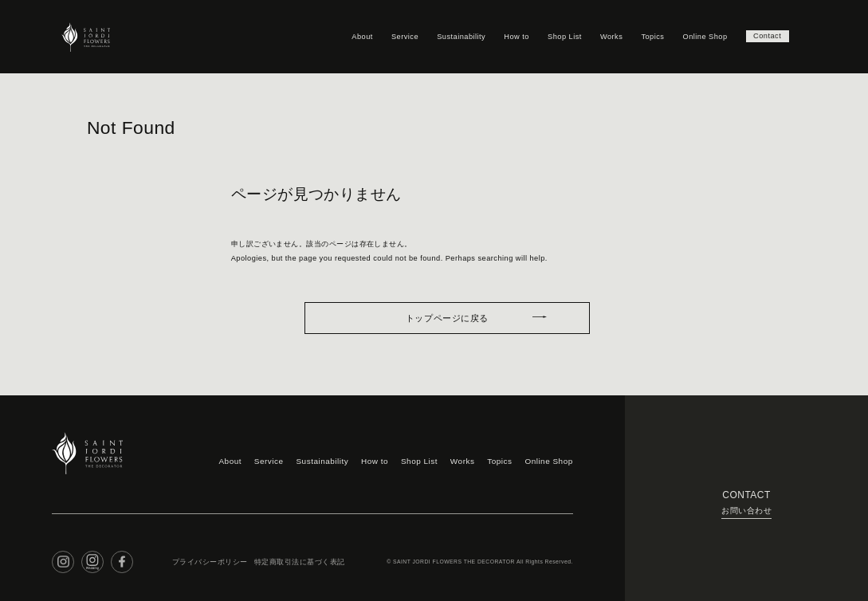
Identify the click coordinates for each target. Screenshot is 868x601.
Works (607, 36)
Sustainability (457, 36)
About (358, 36)
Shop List (561, 36)
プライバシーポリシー (206, 553)
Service (401, 36)
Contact (765, 36)
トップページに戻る (447, 314)
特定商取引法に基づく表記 (286, 553)
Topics (648, 36)
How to (513, 36)
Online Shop (701, 36)
